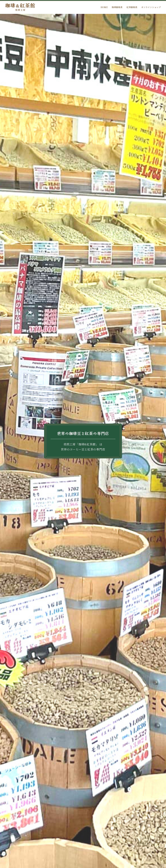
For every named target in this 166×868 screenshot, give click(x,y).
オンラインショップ (151, 7)
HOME (104, 7)
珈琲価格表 (117, 7)
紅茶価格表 (132, 7)
